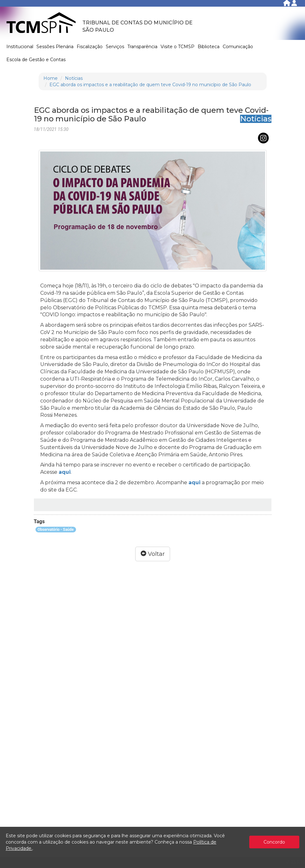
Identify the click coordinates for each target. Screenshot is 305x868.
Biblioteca (209, 47)
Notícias (74, 78)
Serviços (115, 47)
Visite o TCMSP (178, 47)
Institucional (20, 47)
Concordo (274, 842)
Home (51, 78)
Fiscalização (90, 47)
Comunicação (238, 47)
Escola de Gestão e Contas (36, 60)
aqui (65, 472)
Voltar (153, 554)
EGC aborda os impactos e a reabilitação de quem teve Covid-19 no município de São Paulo (150, 85)
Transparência (142, 47)
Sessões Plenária (55, 47)
